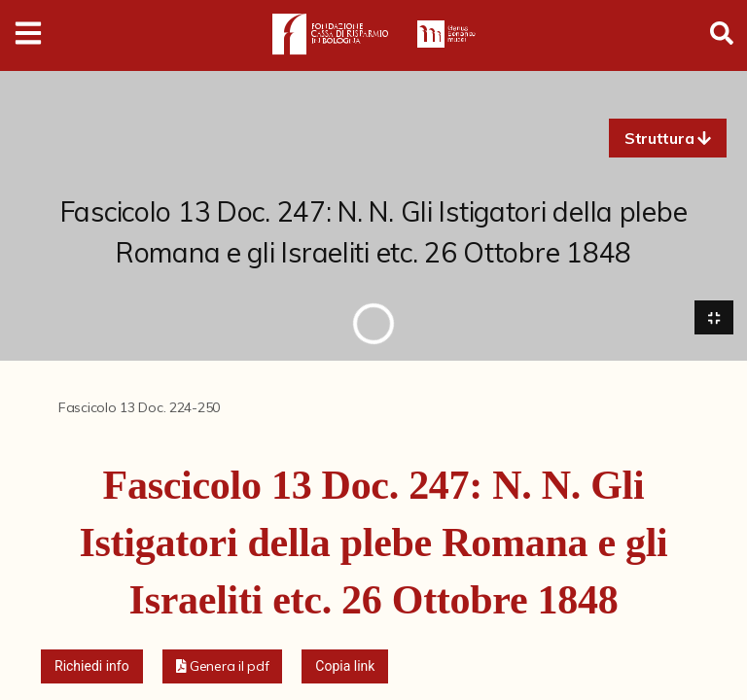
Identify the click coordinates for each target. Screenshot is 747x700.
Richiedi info (92, 666)
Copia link (345, 666)
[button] (668, 138)
